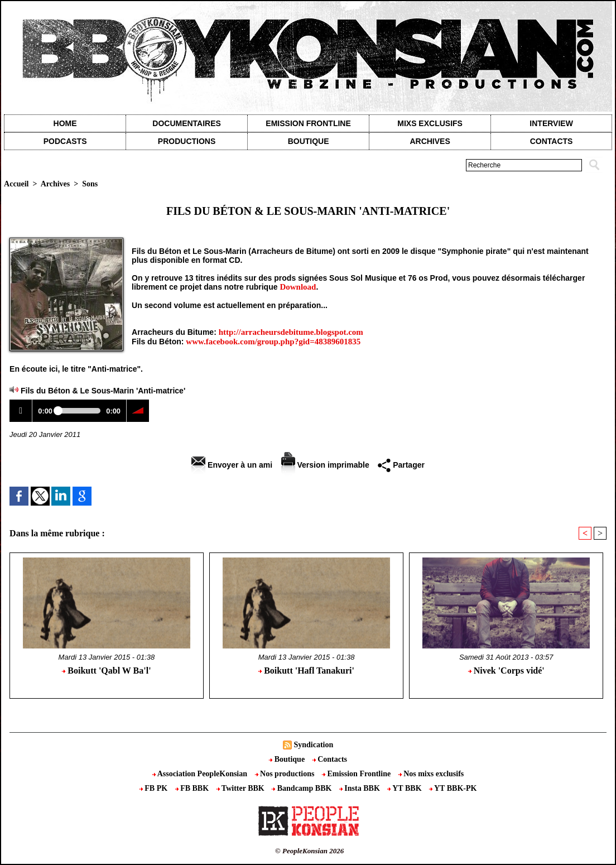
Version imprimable (325, 465)
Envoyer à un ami (232, 465)
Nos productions (286, 774)
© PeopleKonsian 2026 (309, 851)
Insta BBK (360, 788)
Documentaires (187, 123)
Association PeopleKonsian (201, 774)
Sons (90, 184)
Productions (187, 141)
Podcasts (65, 141)
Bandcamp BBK (303, 788)
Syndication (313, 745)
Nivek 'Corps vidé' (506, 671)
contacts (552, 141)
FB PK (155, 788)
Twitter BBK (242, 788)
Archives (430, 141)
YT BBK (405, 788)
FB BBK (193, 788)
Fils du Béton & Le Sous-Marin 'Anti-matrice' (103, 391)
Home (65, 123)
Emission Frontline (308, 123)
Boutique (309, 141)
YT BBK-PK (453, 788)
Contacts (330, 759)
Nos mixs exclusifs (431, 774)
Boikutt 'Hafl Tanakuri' (306, 671)
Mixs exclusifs (430, 123)
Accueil (16, 184)
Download (298, 287)
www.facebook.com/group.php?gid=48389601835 (273, 342)
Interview (551, 123)
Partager (401, 465)
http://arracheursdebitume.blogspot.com (291, 332)
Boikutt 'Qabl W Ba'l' (106, 671)
